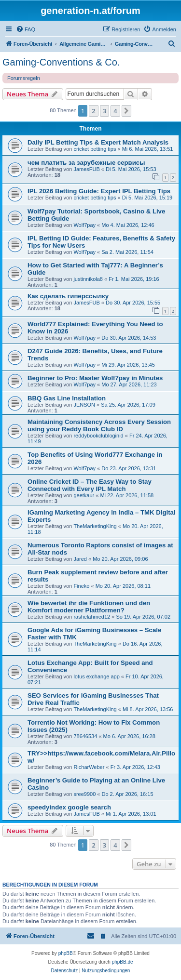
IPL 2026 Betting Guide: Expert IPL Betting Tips (99, 191)
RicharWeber (89, 767)
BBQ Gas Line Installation (67, 398)
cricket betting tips (95, 149)
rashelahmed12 (92, 617)
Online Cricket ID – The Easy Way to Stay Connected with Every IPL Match (90, 485)
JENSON (84, 405)
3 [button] (104, 111)
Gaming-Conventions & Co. (61, 62)
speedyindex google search (69, 807)
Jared (80, 559)
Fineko (81, 586)
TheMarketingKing (95, 526)
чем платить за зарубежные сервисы (86, 163)
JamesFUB (86, 169)
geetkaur (84, 495)
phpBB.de (123, 962)
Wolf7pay (84, 225)
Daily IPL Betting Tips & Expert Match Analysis (98, 142)
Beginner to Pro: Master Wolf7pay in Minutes (95, 378)
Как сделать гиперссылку (68, 296)
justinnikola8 (88, 279)
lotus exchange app (96, 676)
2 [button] (93, 111)
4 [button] (115, 111)
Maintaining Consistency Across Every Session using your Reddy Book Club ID (99, 425)
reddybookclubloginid (98, 436)
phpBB (66, 953)
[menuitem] (26, 29)
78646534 (85, 736)
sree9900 (84, 794)
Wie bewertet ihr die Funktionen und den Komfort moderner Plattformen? (89, 607)
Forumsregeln (24, 78)
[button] (126, 111)
